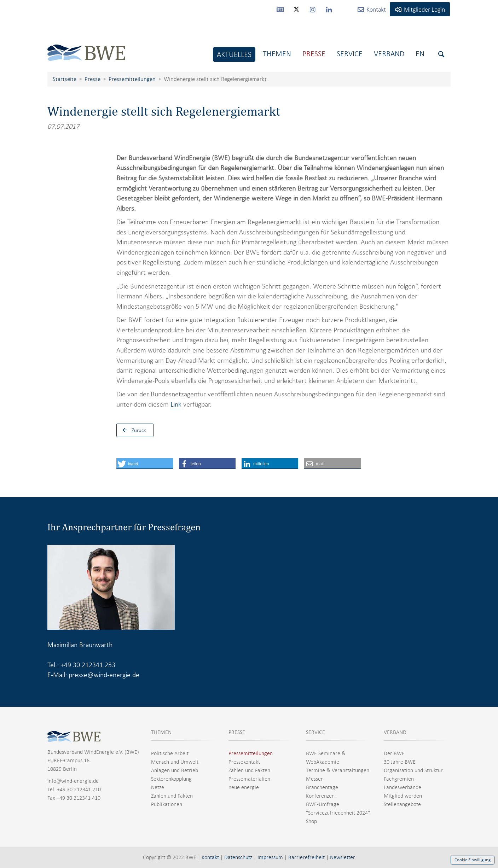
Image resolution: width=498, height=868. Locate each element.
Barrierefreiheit (306, 857)
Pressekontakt (244, 762)
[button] (145, 464)
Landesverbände (403, 787)
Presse (314, 54)
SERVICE (315, 732)
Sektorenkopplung (171, 779)
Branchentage (322, 787)
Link (176, 404)
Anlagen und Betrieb (175, 770)
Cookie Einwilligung (473, 860)
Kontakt (210, 857)
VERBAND (395, 732)
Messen (315, 779)
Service (350, 54)
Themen (277, 54)
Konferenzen (320, 796)
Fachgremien (399, 779)
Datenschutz (238, 857)
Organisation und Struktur (413, 770)
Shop (311, 821)
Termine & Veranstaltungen (338, 770)
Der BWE (394, 753)
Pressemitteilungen (251, 753)
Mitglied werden (403, 796)
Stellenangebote (402, 804)
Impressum (270, 857)
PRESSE (237, 732)
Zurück (133, 430)
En (420, 54)
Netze (158, 787)
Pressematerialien (249, 779)
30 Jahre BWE (400, 762)
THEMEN (161, 732)
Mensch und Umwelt (175, 762)
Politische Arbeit (170, 753)
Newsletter (343, 857)
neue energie (244, 787)
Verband (389, 54)
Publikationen (167, 804)
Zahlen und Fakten (172, 796)
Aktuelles (234, 54)
